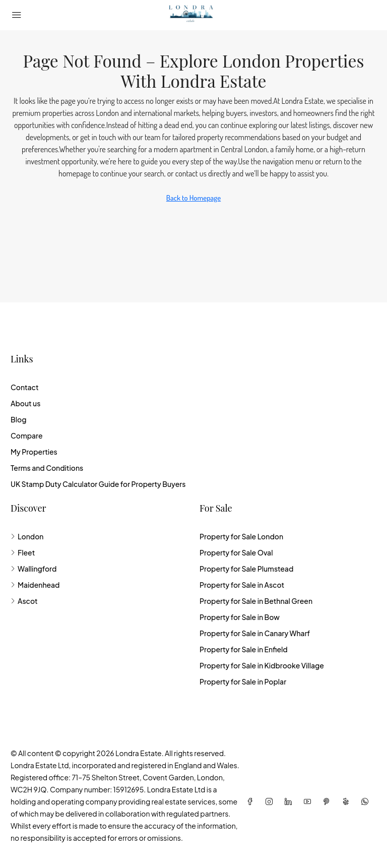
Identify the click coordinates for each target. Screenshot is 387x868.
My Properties (34, 452)
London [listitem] (27, 536)
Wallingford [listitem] (34, 569)
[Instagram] (271, 801)
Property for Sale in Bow (240, 617)
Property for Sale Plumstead (246, 569)
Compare (27, 436)
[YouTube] (309, 801)
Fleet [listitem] (23, 552)
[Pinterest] (329, 801)
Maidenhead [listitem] (35, 585)
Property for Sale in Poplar (243, 681)
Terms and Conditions (47, 468)
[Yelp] (348, 801)
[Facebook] (252, 801)
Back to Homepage (193, 198)
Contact (25, 387)
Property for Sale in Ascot (242, 585)
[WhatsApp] (367, 801)
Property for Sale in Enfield (244, 649)
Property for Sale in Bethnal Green (256, 601)
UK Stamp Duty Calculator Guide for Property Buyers (98, 484)
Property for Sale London (241, 536)
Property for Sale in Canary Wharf (255, 633)
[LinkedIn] (290, 801)
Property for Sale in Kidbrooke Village (262, 665)
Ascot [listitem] (24, 601)
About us (25, 403)
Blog (18, 419)
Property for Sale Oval (236, 552)
